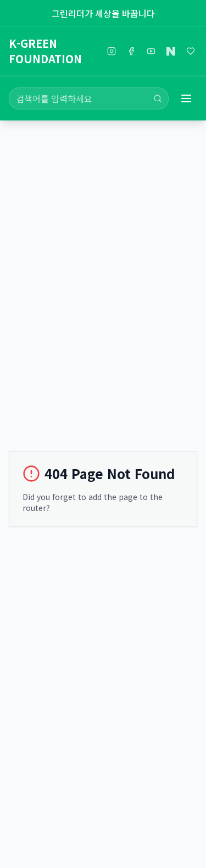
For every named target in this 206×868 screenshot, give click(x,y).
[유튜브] (151, 51)
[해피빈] (191, 51)
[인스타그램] (112, 51)
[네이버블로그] (171, 51)
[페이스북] (131, 51)
